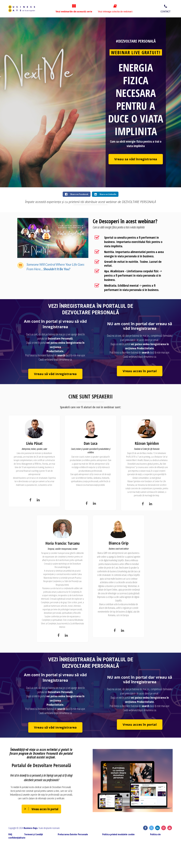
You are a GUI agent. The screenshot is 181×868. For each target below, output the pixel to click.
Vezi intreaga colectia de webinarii (139, 9)
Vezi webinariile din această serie (99, 9)
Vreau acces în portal (140, 371)
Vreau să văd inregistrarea (55, 374)
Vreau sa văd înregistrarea (136, 159)
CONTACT (166, 9)
